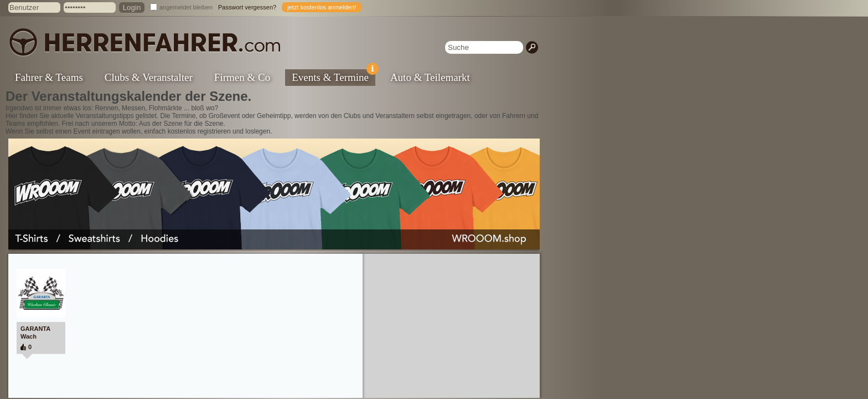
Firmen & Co (242, 77)
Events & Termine (334, 76)
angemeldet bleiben (186, 7)
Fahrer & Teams (49, 77)
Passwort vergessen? (247, 7)
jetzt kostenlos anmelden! (322, 7)
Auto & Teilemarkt (430, 77)
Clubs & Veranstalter (149, 77)
